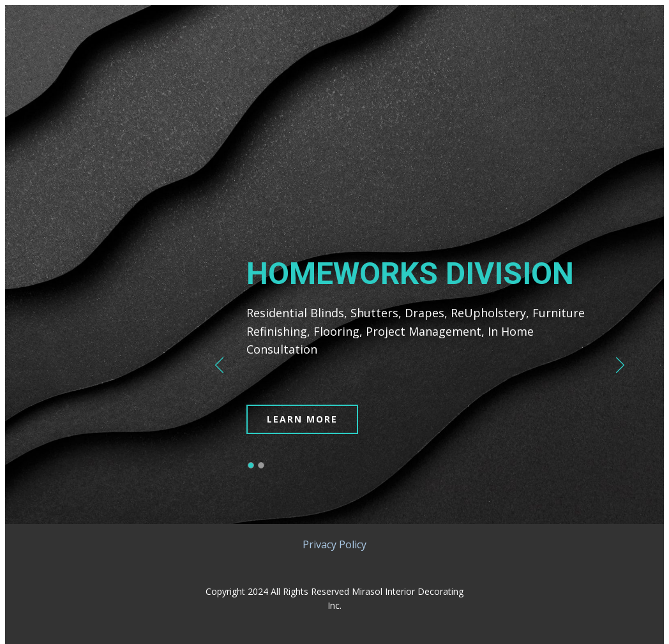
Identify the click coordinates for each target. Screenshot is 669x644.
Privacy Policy (334, 544)
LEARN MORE (302, 419)
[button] (219, 365)
